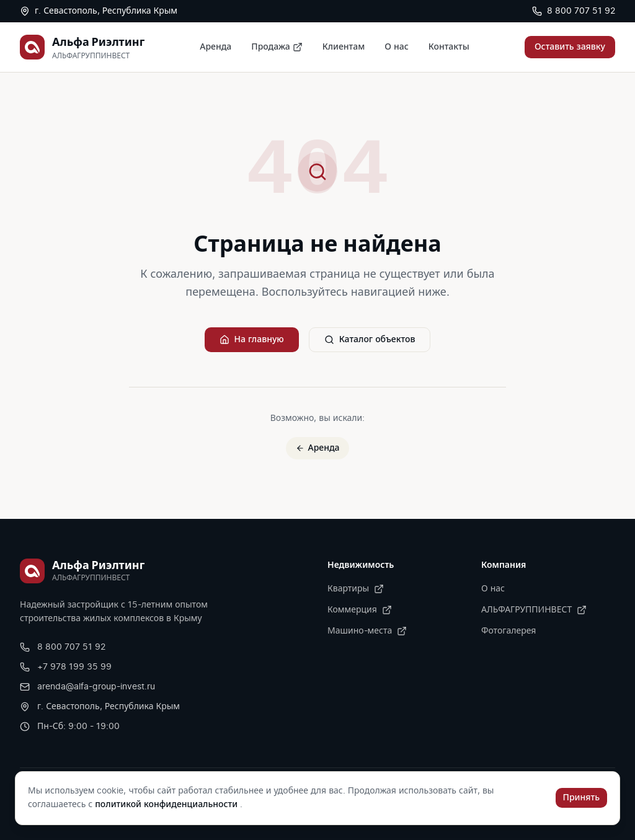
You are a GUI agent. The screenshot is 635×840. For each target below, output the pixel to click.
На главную (252, 340)
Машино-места (367, 631)
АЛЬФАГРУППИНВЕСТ (534, 610)
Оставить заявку (570, 47)
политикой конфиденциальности (167, 805)
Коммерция (360, 610)
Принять (581, 798)
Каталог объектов (370, 340)
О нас (396, 47)
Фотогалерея (508, 631)
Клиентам (344, 47)
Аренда (215, 47)
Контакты (449, 47)
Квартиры (356, 589)
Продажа (277, 47)
